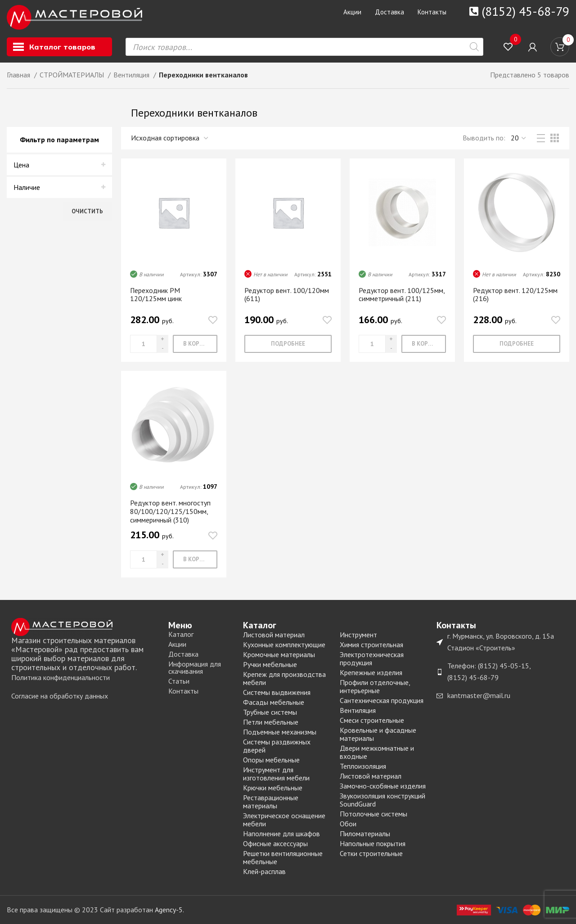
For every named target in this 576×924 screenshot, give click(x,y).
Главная (19, 75)
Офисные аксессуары (275, 843)
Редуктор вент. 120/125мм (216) (515, 294)
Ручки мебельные (270, 664)
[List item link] (85, 677)
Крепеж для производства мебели (284, 678)
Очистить (87, 211)
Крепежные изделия (371, 672)
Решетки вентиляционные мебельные (283, 857)
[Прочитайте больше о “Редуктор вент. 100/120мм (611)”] (288, 344)
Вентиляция (132, 75)
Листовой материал (274, 634)
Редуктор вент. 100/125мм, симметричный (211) (402, 294)
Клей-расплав (264, 871)
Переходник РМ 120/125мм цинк (156, 294)
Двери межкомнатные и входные (377, 752)
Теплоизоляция (363, 766)
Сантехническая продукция (382, 700)
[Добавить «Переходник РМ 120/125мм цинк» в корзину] (195, 344)
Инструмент (358, 634)
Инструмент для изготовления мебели (276, 773)
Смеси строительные (372, 720)
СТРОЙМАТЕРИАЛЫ (73, 75)
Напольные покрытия (373, 843)
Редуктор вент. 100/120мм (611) (287, 294)
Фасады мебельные (274, 702)
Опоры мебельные (271, 759)
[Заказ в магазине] (170, 138)
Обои (348, 823)
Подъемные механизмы (280, 731)
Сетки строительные (371, 853)
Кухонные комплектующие (284, 644)
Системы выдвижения (277, 692)
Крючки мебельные (273, 787)
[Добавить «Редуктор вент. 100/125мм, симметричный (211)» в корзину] (424, 344)
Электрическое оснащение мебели (284, 819)
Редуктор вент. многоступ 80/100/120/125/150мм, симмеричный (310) (170, 511)
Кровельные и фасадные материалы (378, 734)
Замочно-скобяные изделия (383, 785)
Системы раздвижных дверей (277, 745)
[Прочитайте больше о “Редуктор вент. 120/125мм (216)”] (517, 344)
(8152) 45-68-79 (525, 11)
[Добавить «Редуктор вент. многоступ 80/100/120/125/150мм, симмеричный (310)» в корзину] (195, 559)
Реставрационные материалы (271, 801)
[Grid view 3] (555, 138)
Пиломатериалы (365, 833)
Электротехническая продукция (372, 658)
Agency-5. (169, 909)
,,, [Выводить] (519, 138)
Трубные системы (270, 712)
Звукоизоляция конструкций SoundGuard (382, 799)
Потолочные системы (373, 813)
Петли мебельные (271, 721)
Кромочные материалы (279, 654)
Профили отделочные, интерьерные (375, 686)
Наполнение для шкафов (281, 833)
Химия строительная (371, 644)
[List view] (541, 139)
